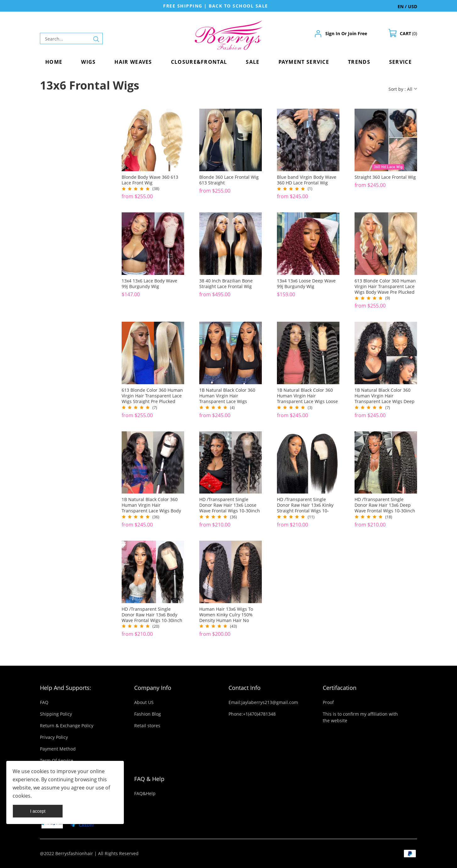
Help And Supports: (66, 688)
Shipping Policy (56, 714)
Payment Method (58, 749)
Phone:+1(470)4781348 (252, 714)
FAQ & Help (149, 779)
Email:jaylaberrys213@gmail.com (263, 702)
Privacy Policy (54, 737)
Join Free (358, 33)
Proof (328, 702)
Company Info (153, 688)
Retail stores (147, 726)
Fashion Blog (148, 714)
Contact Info (245, 688)
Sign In (333, 33)
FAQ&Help (145, 793)
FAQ (44, 702)
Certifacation (340, 688)
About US (144, 702)
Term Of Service (57, 760)
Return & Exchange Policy (67, 726)
